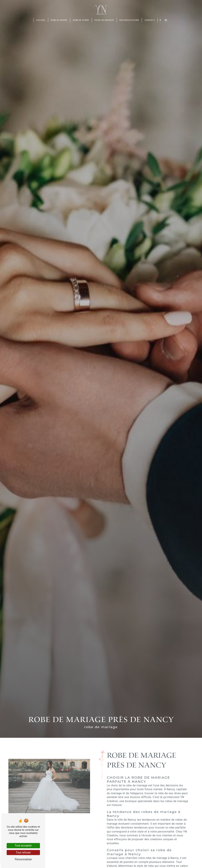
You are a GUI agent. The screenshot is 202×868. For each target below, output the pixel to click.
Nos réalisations (129, 20)
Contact (150, 20)
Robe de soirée (81, 20)
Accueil (41, 20)
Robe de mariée (59, 20)
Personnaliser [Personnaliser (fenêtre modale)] (23, 859)
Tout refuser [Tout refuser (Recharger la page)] (23, 853)
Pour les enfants (104, 20)
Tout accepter (23, 846)
